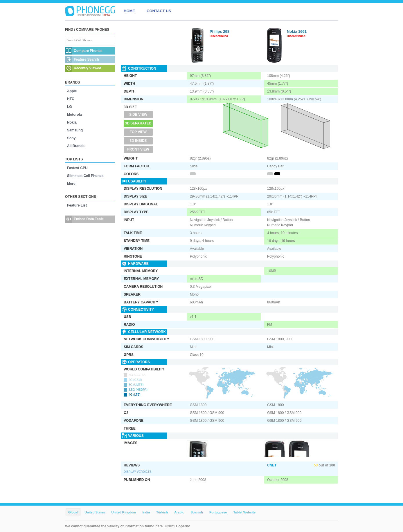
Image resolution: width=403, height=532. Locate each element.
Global (73, 512)
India (146, 512)
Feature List (77, 205)
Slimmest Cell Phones (85, 176)
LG (70, 107)
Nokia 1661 (297, 31)
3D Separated (138, 123)
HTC (71, 99)
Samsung (75, 130)
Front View (138, 149)
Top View (138, 132)
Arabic (179, 512)
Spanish (197, 512)
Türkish (162, 512)
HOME (129, 11)
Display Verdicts (138, 472)
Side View (138, 115)
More (71, 184)
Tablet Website (244, 512)
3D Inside (138, 141)
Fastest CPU (77, 168)
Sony (71, 138)
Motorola (74, 115)
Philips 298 (220, 31)
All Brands (76, 146)
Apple (72, 91)
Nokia (72, 122)
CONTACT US (159, 11)
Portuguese (218, 512)
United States (95, 512)
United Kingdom (124, 512)
